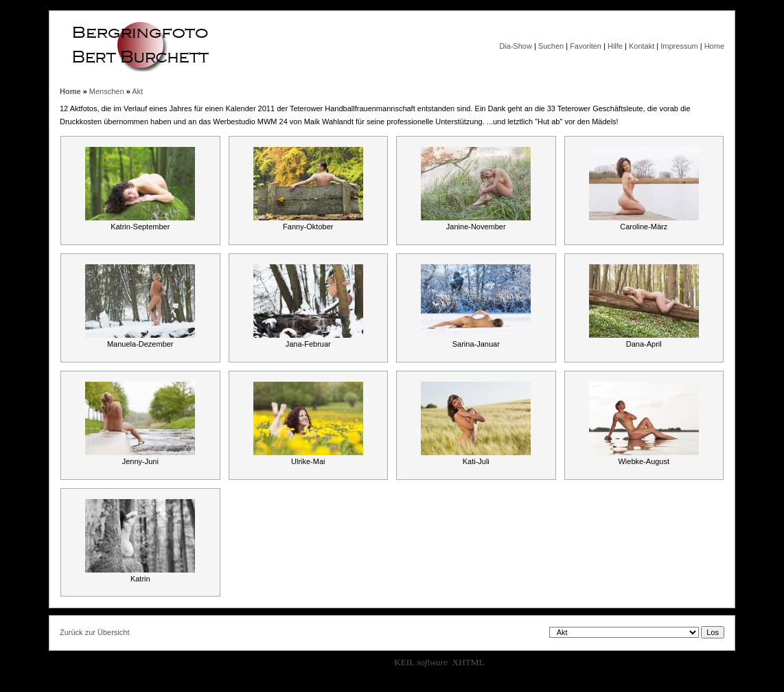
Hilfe (615, 46)
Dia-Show (516, 46)
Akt (137, 91)
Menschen (107, 91)
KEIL (421, 662)
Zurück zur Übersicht (94, 632)
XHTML (469, 662)
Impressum (679, 46)
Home (714, 46)
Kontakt (642, 46)
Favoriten (586, 46)
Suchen (551, 46)
